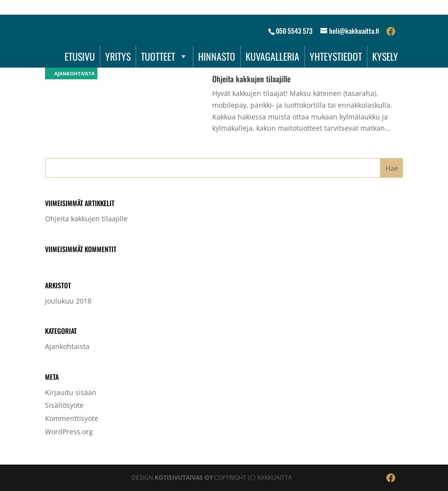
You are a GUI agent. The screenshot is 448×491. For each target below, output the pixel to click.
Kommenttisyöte (72, 418)
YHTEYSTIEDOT (336, 56)
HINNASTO (217, 56)
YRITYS (118, 56)
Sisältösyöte (64, 405)
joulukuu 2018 (68, 301)
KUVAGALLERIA (272, 56)
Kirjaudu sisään (71, 392)
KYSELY (385, 56)
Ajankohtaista (71, 73)
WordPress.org (69, 432)
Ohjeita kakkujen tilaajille (251, 79)
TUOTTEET (164, 56)
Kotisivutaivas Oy (184, 478)
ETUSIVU (80, 56)
